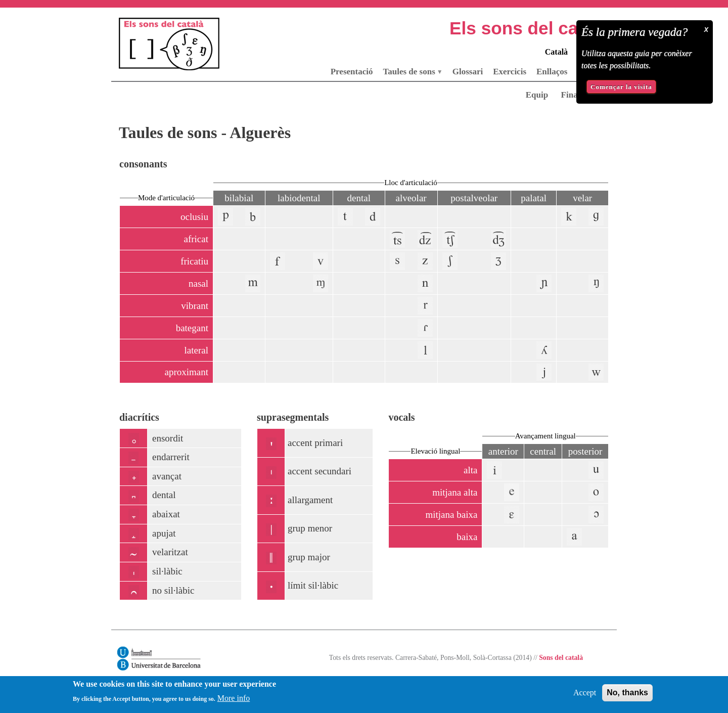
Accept (585, 697)
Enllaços (552, 72)
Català (556, 52)
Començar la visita (621, 87)
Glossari (468, 72)
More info (234, 702)
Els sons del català (529, 28)
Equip (537, 95)
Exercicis (510, 72)
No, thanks (627, 697)
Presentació (352, 72)
